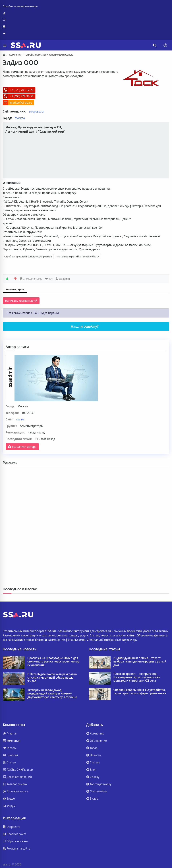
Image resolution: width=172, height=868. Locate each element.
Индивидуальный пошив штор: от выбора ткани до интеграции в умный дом (140, 662)
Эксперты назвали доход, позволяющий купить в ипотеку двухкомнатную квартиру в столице (52, 694)
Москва (20, 118)
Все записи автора (22, 447)
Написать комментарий (21, 301)
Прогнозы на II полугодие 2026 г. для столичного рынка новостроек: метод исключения (53, 662)
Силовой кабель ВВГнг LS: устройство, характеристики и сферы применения (140, 692)
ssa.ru (20, 419)
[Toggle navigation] (165, 45)
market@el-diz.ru (21, 103)
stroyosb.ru (36, 111)
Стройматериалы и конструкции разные (28, 256)
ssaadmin (64, 279)
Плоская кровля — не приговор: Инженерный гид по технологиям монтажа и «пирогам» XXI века (137, 677)
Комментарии (15, 289)
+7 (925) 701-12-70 (22, 90)
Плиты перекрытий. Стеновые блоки (77, 256)
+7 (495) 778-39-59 (22, 96)
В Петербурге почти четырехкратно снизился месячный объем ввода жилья (52, 678)
